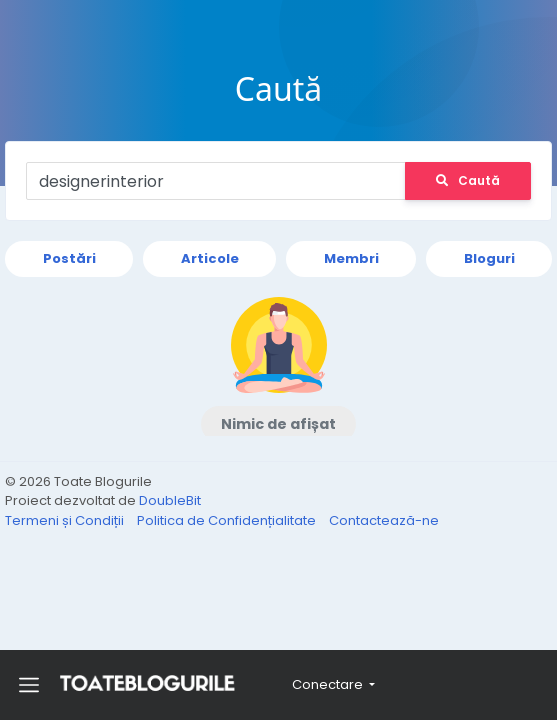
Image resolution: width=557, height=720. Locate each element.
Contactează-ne (384, 520)
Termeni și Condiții (66, 520)
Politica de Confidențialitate (228, 520)
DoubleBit (170, 500)
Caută (468, 180)
